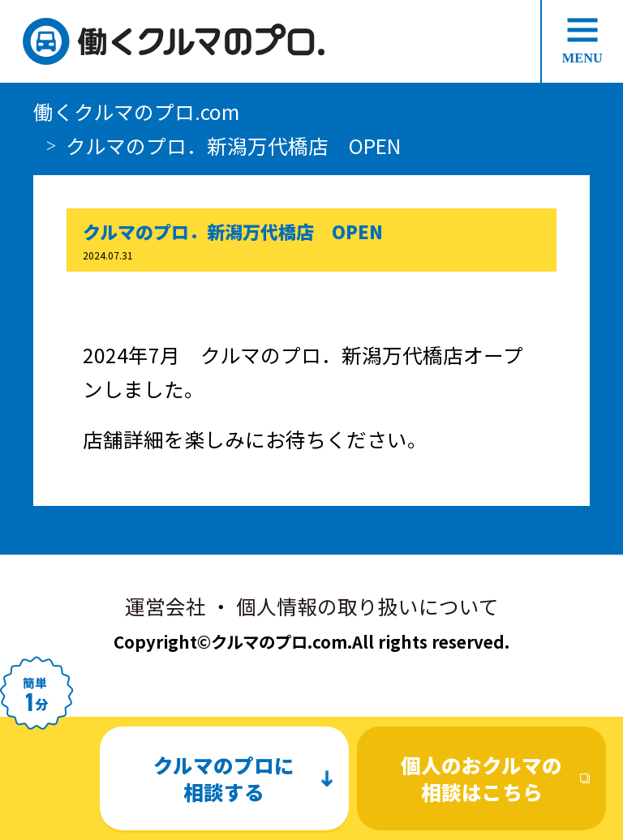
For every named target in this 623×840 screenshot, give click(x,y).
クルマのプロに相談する (224, 778)
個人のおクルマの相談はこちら (481, 778)
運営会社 (165, 606)
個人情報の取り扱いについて (367, 606)
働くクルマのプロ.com (136, 111)
